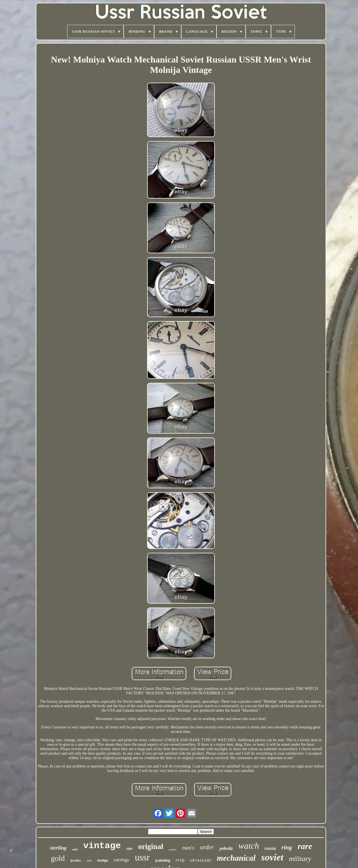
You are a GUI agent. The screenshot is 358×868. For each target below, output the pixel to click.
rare (305, 846)
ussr (142, 857)
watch (249, 846)
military (300, 859)
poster (173, 849)
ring (287, 847)
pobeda (226, 848)
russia (270, 848)
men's (188, 848)
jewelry (76, 860)
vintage (102, 846)
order (207, 847)
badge (103, 861)
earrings (122, 860)
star (129, 849)
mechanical (236, 858)
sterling (58, 848)
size (89, 860)
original (151, 847)
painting (163, 860)
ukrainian (201, 860)
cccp (180, 860)
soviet (272, 857)
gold (58, 858)
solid (75, 849)
